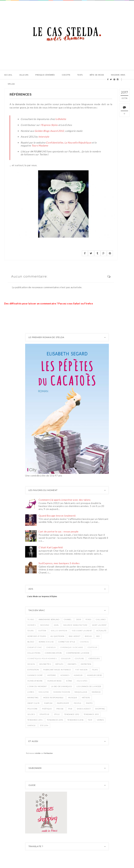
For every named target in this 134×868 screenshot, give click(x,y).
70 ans (31, 619)
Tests (80, 75)
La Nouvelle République (78, 143)
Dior (79, 619)
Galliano (101, 619)
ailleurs (24, 75)
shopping (100, 709)
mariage (96, 692)
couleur (66, 659)
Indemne (45, 625)
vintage (31, 725)
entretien (86, 664)
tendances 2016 (75, 720)
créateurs (94, 659)
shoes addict (84, 709)
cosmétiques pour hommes (42, 659)
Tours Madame (40, 145)
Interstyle (44, 137)
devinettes (45, 664)
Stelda (11, 84)
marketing (33, 698)
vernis (100, 720)
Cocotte (66, 75)
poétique (47, 709)
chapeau (85, 642)
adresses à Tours (37, 636)
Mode (35, 596)
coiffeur (92, 647)
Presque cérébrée (45, 75)
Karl (56, 625)
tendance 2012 (72, 714)
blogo (31, 642)
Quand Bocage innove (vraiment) (57, 516)
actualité (101, 631)
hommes (65, 675)
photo (89, 703)
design (31, 664)
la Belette (61, 119)
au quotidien (57, 636)
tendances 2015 (55, 720)
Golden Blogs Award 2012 (49, 131)
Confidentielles (55, 143)
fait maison (81, 670)
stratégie (44, 714)
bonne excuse (46, 642)
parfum (48, 703)
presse (60, 709)
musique (73, 698)
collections (34, 653)
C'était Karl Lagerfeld (51, 547)
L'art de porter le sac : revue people (58, 531)
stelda (38, 753)
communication (53, 653)
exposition (33, 670)
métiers (86, 698)
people (78, 703)
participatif (63, 703)
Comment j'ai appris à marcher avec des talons (65, 500)
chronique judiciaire (72, 647)
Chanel (68, 619)
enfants (72, 664)
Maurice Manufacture (75, 625)
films (95, 670)
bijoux (88, 636)
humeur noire (35, 681)
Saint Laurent (99, 625)
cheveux (51, 647)
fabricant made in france (57, 670)
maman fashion (62, 692)
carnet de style (67, 642)
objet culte (33, 703)
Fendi (88, 619)
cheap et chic (35, 647)
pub (70, 709)
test (90, 720)
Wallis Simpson (59, 631)
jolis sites (82, 681)
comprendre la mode (78, 653)
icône (69, 681)
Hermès (31, 625)
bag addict (75, 636)
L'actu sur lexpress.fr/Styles (42, 596)
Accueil (8, 75)
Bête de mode (97, 75)
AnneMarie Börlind (49, 619)
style (57, 714)
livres (31, 692)
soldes (31, 714)
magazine (44, 692)
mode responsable (53, 698)
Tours (31, 631)
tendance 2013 (91, 714)
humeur (78, 675)
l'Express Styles (49, 125)
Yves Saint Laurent (82, 631)
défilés (59, 664)
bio (98, 636)
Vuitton (42, 631)
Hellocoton (48, 753)
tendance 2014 (35, 720)
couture (79, 659)
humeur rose (54, 681)
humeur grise (95, 675)
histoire (52, 675)
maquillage (81, 692)
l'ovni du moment (37, 686)
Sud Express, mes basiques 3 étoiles (59, 563)
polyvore (32, 709)
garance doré (35, 675)
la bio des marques (62, 686)
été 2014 (44, 725)
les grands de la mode (89, 686)
